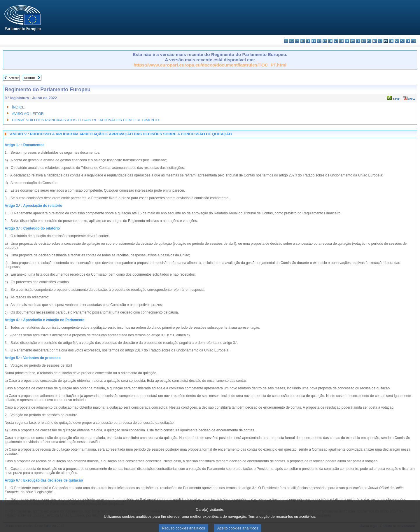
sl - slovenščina (402, 41)
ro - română (391, 41)
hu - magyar (364, 41)
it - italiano (347, 41)
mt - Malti (369, 41)
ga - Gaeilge (336, 41)
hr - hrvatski (341, 41)
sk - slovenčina (397, 41)
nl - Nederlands (375, 41)
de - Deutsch (308, 41)
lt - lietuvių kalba (358, 41)
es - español (292, 41)
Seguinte (30, 78)
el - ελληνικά (319, 41)
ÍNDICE (18, 107)
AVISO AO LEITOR (28, 114)
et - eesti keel (314, 41)
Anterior (14, 78)
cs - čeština (297, 41)
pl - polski (380, 41)
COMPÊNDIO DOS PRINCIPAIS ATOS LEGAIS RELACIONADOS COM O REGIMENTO (86, 120)
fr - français (330, 41)
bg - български (286, 41)
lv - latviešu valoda (352, 41)
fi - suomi (408, 41)
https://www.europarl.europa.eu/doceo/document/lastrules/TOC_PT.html (210, 65)
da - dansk (303, 41)
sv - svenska (413, 41)
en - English (325, 41)
